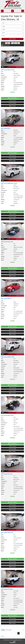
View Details (12, 106)
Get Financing (12, 101)
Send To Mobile (12, 103)
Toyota (2, 636)
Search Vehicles (12, 39)
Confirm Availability (13, 98)
